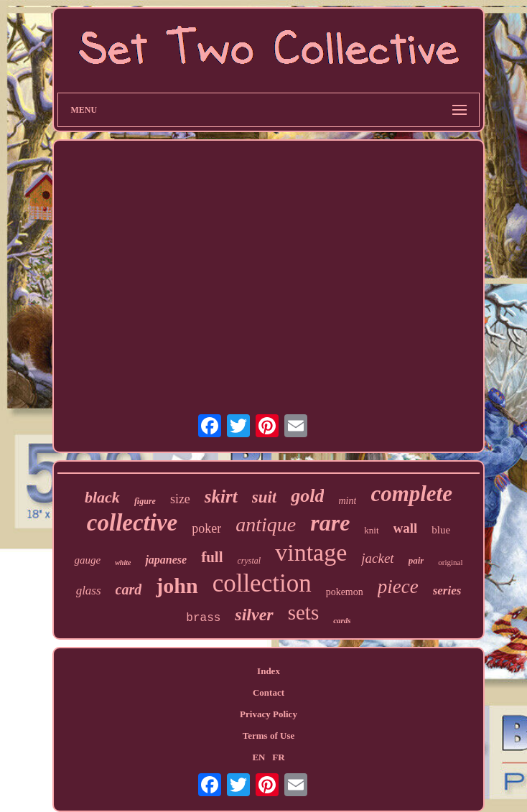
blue (441, 530)
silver (254, 615)
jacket (377, 558)
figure (145, 501)
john (177, 585)
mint (347, 501)
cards (342, 620)
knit (371, 530)
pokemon (345, 592)
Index (269, 671)
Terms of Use (269, 736)
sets (304, 612)
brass (203, 618)
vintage (311, 552)
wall (406, 528)
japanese (166, 560)
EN (258, 757)
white (123, 563)
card (129, 589)
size (180, 499)
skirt (221, 496)
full (212, 557)
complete (411, 494)
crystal (249, 561)
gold (307, 496)
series (447, 591)
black (102, 497)
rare (330, 523)
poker (206, 528)
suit (265, 497)
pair (416, 560)
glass (89, 591)
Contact (269, 692)
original (450, 562)
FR (278, 757)
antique (266, 524)
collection (262, 583)
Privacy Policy (269, 714)
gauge (87, 560)
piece (398, 587)
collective (132, 523)
